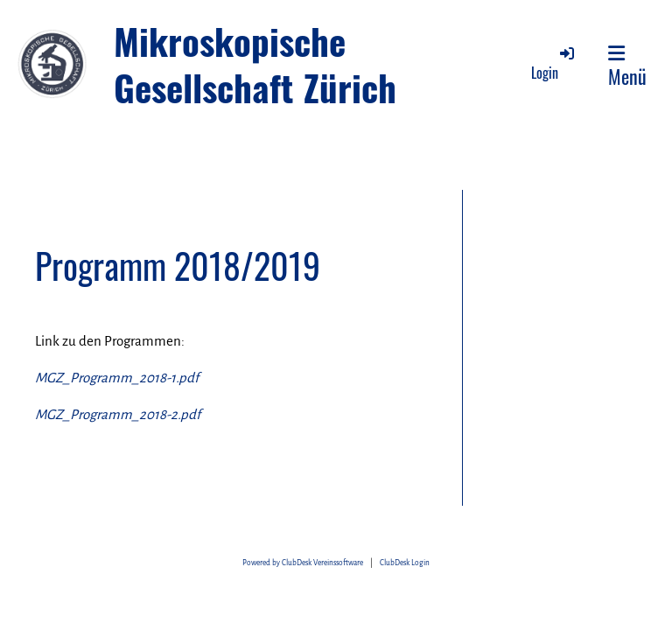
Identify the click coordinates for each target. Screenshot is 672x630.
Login (554, 63)
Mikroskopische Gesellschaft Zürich (255, 64)
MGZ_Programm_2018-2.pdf (118, 414)
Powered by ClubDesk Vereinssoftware (303, 563)
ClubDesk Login (405, 563)
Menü (627, 66)
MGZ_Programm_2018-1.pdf (117, 378)
